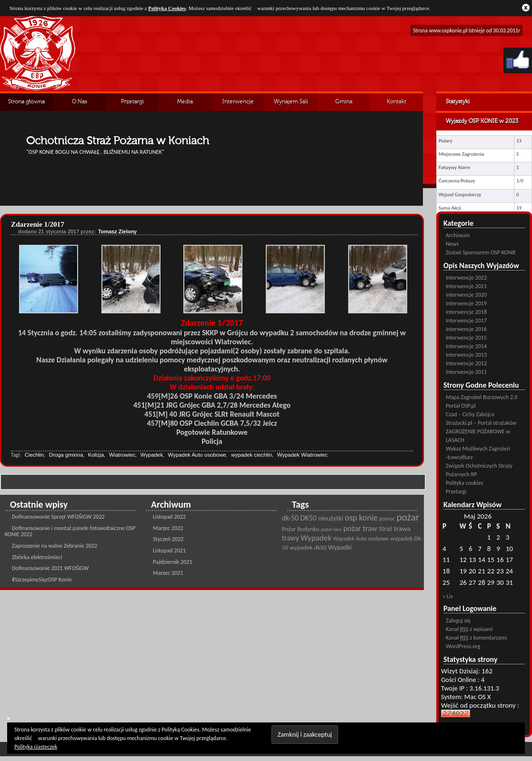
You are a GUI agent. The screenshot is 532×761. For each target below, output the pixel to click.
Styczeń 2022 (168, 539)
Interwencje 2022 (466, 277)
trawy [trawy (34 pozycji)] (291, 538)
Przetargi (132, 102)
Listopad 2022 (169, 516)
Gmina (344, 102)
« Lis (448, 596)
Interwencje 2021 (466, 286)
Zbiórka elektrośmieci (37, 557)
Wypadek (152, 455)
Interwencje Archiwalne (238, 105)
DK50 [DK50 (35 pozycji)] (309, 518)
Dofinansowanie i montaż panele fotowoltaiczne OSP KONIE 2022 (70, 531)
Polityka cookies (464, 483)
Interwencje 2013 (466, 355)
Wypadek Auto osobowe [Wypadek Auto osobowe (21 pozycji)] (361, 539)
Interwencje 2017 (466, 320)
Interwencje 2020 (466, 295)
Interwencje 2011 (466, 372)
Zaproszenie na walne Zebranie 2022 (55, 546)
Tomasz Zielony (117, 231)
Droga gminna (66, 455)
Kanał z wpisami (469, 629)
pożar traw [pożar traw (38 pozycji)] (360, 528)
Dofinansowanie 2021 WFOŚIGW (50, 568)
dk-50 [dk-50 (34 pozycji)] (290, 518)
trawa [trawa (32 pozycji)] (402, 529)
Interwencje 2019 (466, 303)
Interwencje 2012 (466, 363)
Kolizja (96, 455)
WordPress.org (463, 646)
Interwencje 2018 (466, 312)
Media (185, 102)
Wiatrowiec (122, 455)
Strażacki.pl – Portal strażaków (481, 423)
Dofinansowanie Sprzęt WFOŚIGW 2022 (58, 516)
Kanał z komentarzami (476, 637)
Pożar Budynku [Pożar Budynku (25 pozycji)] (301, 529)
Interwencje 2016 (466, 329)
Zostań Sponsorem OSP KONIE (481, 252)
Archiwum (458, 235)
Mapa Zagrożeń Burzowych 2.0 (482, 397)
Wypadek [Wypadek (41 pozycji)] (316, 538)
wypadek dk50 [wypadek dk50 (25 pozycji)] (308, 548)
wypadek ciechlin (251, 455)
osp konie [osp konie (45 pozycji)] (361, 518)
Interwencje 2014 (466, 346)
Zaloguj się (458, 620)
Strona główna (26, 102)
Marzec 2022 (168, 528)
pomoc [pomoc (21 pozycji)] (387, 519)
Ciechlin (35, 455)
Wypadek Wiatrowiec (302, 455)
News (452, 244)
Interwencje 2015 (466, 337)
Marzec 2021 (168, 573)
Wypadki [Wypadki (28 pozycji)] (340, 547)
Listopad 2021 (169, 550)
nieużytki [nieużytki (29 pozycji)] (331, 518)
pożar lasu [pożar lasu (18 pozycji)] (331, 529)
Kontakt (396, 102)
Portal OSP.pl (461, 406)
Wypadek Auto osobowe (197, 455)
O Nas (80, 102)
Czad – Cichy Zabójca (470, 414)
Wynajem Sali (291, 102)
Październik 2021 (173, 562)
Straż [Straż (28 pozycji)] (385, 529)
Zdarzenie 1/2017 (38, 224)
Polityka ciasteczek (36, 747)
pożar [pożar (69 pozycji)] (408, 517)
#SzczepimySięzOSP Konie (42, 579)
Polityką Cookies (167, 8)
